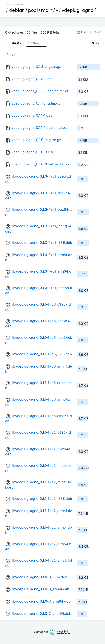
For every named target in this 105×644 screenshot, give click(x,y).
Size (96, 43)
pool (33, 10)
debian (17, 10)
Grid (95, 32)
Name (17, 43)
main (47, 10)
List (82, 32)
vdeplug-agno (78, 10)
